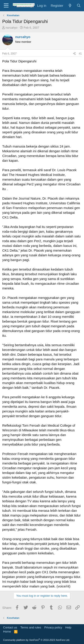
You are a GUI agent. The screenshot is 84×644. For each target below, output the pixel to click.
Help (68, 627)
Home (7, 631)
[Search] (79, 6)
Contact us (10, 627)
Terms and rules (31, 627)
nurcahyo (12, 28)
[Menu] (6, 6)
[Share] (74, 54)
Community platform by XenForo (37, 640)
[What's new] (70, 6)
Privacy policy (53, 627)
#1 (80, 54)
